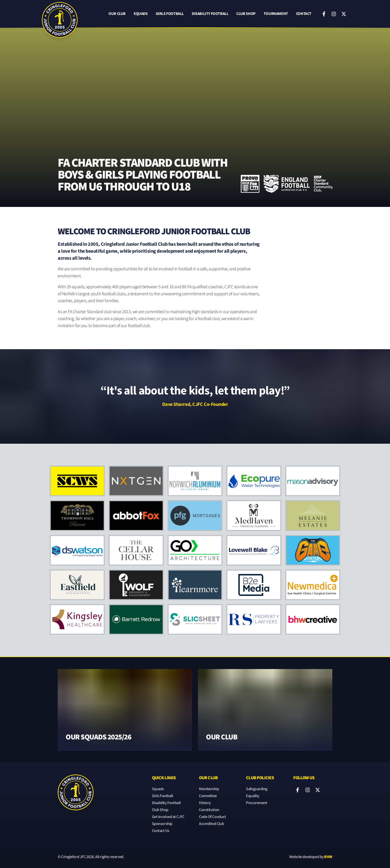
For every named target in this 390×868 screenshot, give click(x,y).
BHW (328, 857)
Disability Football (210, 14)
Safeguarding (257, 789)
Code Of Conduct (212, 817)
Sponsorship (162, 824)
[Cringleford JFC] (60, 14)
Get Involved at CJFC (168, 817)
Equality (253, 796)
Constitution (209, 810)
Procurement (257, 803)
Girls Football (170, 14)
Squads (141, 14)
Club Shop (246, 14)
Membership (209, 789)
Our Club (117, 14)
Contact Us (161, 831)
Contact (304, 14)
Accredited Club (211, 824)
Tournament (276, 14)
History (205, 803)
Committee (208, 796)
